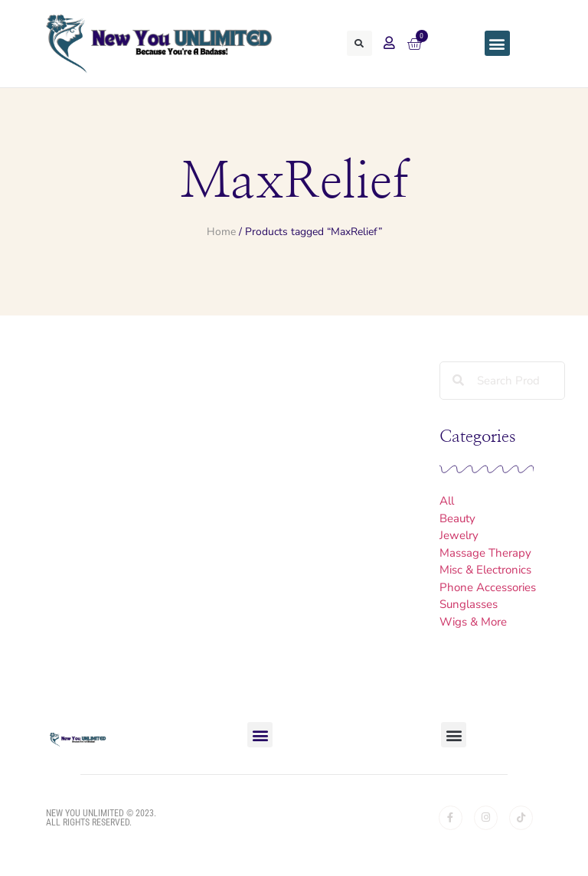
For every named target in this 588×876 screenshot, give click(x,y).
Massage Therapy (485, 553)
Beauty (457, 518)
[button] (359, 43)
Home (221, 232)
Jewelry (459, 535)
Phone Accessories (488, 587)
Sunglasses (469, 604)
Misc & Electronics (485, 570)
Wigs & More (473, 622)
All (447, 501)
